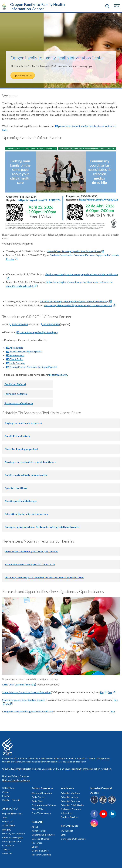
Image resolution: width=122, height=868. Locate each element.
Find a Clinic (37, 801)
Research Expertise (41, 855)
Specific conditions (16, 488)
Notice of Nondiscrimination (16, 780)
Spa (110, 692)
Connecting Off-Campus (73, 839)
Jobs (5, 818)
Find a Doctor (38, 797)
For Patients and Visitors (44, 805)
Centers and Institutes (43, 835)
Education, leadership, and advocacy (26, 514)
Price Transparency (41, 813)
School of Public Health (72, 805)
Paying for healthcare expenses (24, 423)
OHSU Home (9, 788)
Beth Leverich (17, 355)
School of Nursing (70, 797)
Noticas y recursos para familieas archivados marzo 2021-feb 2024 (44, 577)
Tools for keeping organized (21, 449)
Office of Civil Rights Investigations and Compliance (12, 841)
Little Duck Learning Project (17, 684)
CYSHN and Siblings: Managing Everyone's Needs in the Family (74, 301)
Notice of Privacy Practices (16, 776)
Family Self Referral (15, 384)
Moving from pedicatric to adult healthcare (30, 462)
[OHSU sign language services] (103, 803)
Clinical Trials (38, 809)
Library (35, 847)
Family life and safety (18, 436)
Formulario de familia (16, 394)
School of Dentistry (71, 801)
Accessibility (8, 825)
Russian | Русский (11, 800)
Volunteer (7, 854)
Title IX (6, 850)
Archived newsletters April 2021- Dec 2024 (30, 564)
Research (37, 822)
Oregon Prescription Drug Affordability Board (28, 711)
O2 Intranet (67, 831)
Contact (6, 792)
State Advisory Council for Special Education (26, 692)
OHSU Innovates (40, 851)
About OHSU (10, 809)
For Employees (70, 826)
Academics (67, 788)
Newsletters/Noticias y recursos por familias (31, 551)
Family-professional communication (26, 475)
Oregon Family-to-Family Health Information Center (37, 6)
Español (6, 796)
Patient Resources (42, 788)
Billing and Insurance (42, 793)
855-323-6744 (20, 324)
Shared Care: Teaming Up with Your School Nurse (74, 251)
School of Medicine (70, 793)
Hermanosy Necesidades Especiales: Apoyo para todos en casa (78, 305)
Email (64, 835)
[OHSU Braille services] (95, 803)
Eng (102, 692)
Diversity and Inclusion (14, 834)
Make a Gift (8, 821)
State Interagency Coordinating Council (24, 700)
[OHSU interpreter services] (112, 803)
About (35, 827)
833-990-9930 (51, 324)
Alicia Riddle (16, 348)
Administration (39, 831)
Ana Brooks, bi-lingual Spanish (26, 351)
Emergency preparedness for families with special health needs (42, 527)
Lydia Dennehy (17, 363)
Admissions (67, 813)
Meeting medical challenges (21, 501)
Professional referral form (19, 403)
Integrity (7, 830)
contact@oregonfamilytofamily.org (39, 332)
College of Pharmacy (71, 809)
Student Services (70, 817)
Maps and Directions (12, 814)
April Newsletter (23, 75)
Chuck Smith (16, 359)
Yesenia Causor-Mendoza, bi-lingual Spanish (33, 367)
